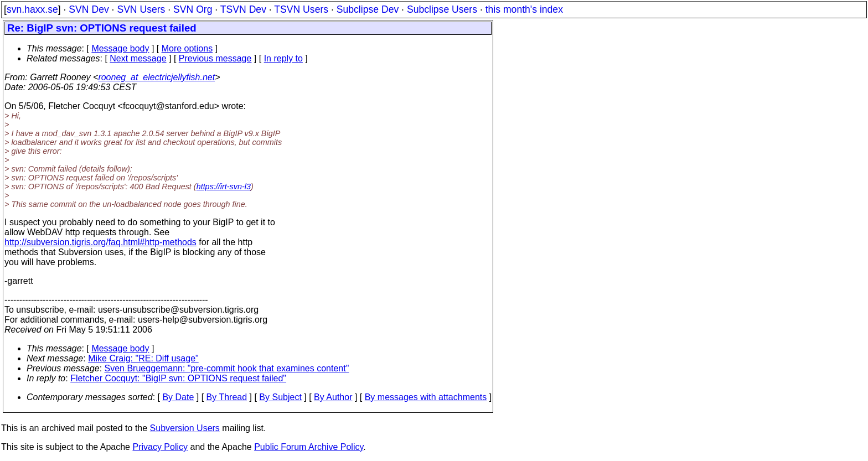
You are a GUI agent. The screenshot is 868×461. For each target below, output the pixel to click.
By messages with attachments (426, 397)
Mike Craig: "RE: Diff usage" (143, 358)
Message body (120, 48)
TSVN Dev (243, 9)
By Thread (227, 397)
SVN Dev (89, 9)
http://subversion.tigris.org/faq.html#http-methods (100, 242)
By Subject (280, 397)
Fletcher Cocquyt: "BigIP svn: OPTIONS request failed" (178, 378)
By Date (178, 397)
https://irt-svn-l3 (224, 187)
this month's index (524, 9)
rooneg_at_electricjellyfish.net (156, 77)
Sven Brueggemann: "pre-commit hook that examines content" (227, 368)
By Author (333, 397)
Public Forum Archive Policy (309, 447)
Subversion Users (185, 428)
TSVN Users (301, 9)
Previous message (215, 58)
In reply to (283, 58)
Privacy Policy (160, 447)
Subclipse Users (442, 9)
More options (187, 48)
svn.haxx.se (32, 9)
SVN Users (141, 9)
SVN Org (193, 9)
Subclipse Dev (368, 9)
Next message (138, 58)
